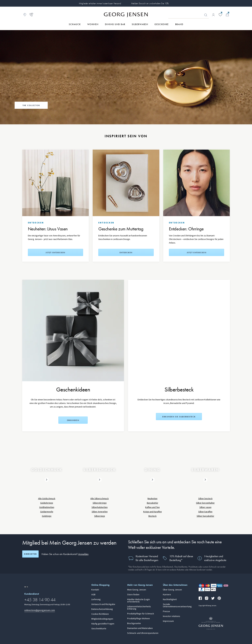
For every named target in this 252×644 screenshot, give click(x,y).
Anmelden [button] (83, 554)
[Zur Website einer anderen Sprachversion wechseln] (26, 587)
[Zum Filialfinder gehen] (25, 15)
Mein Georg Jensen (137, 590)
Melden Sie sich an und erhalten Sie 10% (150, 3)
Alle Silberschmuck (100, 499)
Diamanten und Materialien (140, 628)
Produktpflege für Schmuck (141, 614)
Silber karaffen (205, 512)
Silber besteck (205, 499)
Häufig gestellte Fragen (103, 624)
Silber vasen (205, 507)
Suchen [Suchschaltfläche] (206, 15)
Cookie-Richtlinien (100, 614)
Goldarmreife (47, 512)
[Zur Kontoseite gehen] (213, 15)
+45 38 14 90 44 (40, 600)
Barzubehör (153, 503)
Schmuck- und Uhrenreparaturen (143, 633)
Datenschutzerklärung (102, 609)
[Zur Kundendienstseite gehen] (31, 15)
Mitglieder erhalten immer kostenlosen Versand (100, 3)
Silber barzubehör (205, 516)
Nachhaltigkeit (170, 599)
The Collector (31, 105)
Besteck (153, 516)
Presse (166, 611)
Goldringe (47, 516)
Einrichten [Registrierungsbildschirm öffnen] (30, 554)
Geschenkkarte (99, 629)
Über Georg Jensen (172, 590)
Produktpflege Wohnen (138, 619)
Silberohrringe (100, 503)
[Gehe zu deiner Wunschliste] (220, 15)
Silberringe (100, 516)
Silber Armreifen (100, 512)
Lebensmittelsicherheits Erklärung (139, 608)
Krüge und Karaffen (153, 512)
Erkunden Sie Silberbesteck (179, 417)
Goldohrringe (47, 503)
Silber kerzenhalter (205, 503)
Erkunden (73, 420)
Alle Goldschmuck (47, 499)
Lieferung (96, 599)
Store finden (133, 595)
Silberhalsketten (100, 507)
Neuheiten (152, 499)
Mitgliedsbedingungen (102, 619)
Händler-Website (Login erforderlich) (138, 601)
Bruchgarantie (134, 623)
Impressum (168, 621)
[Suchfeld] (189, 15)
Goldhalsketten (47, 507)
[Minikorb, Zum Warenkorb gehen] (227, 15)
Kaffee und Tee (152, 507)
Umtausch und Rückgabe (103, 604)
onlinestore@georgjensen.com (40, 610)
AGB (93, 595)
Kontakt (95, 590)
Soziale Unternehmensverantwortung (177, 605)
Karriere (167, 595)
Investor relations (172, 616)
